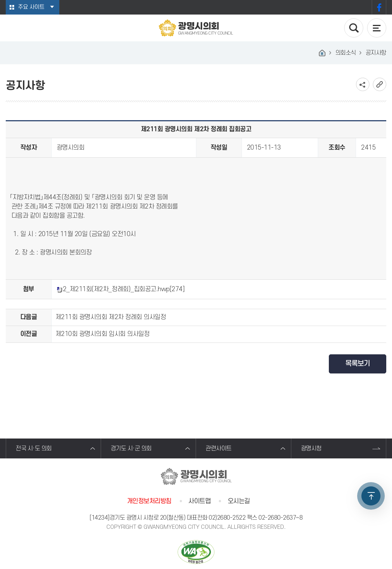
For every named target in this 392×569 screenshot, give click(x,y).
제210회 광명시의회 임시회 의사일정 (102, 334)
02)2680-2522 (227, 518)
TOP (371, 496)
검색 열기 (354, 28)
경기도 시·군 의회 (131, 448)
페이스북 (379, 7)
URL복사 (380, 84)
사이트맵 (199, 501)
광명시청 (311, 448)
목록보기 (358, 364)
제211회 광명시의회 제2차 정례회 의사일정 (111, 317)
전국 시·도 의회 (34, 448)
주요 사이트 (31, 7)
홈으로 (322, 53)
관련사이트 (219, 448)
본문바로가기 (0, 0)
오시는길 (239, 501)
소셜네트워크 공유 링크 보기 (363, 84)
